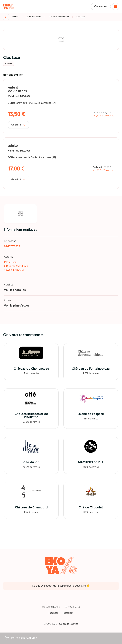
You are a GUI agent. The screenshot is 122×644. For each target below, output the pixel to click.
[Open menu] (115, 7)
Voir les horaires (15, 290)
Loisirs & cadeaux (34, 17)
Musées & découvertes (59, 17)
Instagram (68, 613)
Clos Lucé (81, 17)
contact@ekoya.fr (51, 607)
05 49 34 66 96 (73, 607)
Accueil (15, 17)
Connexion (101, 7)
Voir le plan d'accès (17, 306)
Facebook (53, 613)
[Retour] (6, 17)
